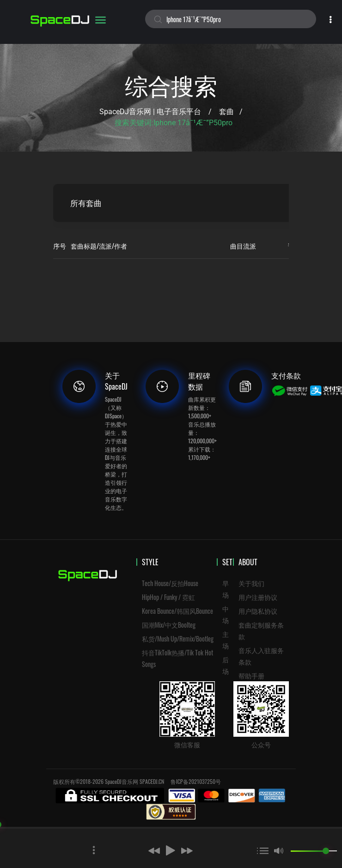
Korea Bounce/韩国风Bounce (177, 611)
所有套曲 (88, 203)
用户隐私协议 (258, 611)
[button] (139, 850)
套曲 (226, 112)
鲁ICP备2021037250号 (196, 781)
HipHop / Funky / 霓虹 (168, 597)
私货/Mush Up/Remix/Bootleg (178, 639)
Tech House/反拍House (170, 583)
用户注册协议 (258, 597)
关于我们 (251, 583)
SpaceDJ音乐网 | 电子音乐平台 (150, 112)
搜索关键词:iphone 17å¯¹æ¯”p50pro (174, 123)
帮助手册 (251, 675)
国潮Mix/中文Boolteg (169, 625)
